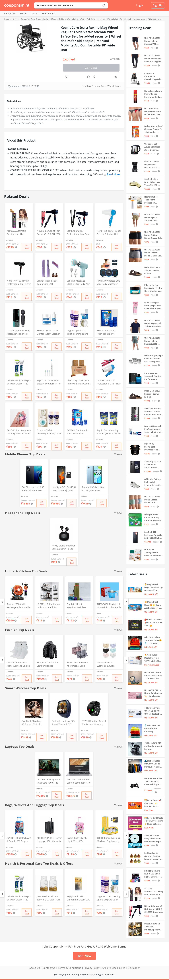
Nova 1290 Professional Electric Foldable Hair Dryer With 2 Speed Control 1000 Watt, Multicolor (109, 233)
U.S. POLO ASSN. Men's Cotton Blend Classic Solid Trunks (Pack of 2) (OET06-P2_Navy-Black (153, 235)
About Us (35, 968)
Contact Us (49, 968)
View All (119, 454)
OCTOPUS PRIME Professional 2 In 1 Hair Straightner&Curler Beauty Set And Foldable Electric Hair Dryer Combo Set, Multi (109, 382)
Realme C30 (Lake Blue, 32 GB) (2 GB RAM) (94, 489)
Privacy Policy (92, 968)
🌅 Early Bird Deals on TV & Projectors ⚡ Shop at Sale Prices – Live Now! (154, 821)
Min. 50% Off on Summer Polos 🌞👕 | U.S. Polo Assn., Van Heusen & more (154, 640)
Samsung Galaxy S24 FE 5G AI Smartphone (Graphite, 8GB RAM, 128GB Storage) (153, 465)
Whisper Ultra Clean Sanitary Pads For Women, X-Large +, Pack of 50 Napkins (153, 517)
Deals (34, 13)
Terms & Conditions (70, 968)
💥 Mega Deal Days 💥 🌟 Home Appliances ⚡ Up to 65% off (153, 605)
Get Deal (91, 68)
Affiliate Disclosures (114, 968)
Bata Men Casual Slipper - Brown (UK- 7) (153, 394)
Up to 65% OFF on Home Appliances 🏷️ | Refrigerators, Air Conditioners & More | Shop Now (154, 693)
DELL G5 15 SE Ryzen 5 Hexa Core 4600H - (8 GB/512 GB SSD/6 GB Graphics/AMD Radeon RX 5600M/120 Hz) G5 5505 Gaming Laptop (48, 781)
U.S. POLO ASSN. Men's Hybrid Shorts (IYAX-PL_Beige (152, 217)
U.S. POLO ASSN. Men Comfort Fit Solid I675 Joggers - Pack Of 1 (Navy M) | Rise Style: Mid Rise (153, 59)
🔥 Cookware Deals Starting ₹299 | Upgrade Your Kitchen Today (152, 658)
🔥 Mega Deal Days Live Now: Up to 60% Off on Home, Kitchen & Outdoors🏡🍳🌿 (153, 587)
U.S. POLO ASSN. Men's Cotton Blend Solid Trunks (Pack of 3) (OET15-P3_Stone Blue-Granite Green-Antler (153, 500)
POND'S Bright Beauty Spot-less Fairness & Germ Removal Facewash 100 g (153, 306)
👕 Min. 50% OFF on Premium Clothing (152, 728)
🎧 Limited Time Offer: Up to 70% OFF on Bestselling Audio (153, 711)
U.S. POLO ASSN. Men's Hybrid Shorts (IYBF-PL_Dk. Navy (152, 41)
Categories (10, 13)
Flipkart (84, 496)
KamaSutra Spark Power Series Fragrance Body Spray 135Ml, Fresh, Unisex (153, 94)
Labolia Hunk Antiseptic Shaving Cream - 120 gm (19, 382)
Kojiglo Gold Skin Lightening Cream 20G (78, 898)
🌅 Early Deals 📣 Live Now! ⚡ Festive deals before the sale (153, 803)
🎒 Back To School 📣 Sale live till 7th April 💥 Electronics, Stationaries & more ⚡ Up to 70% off (153, 623)
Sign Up (158, 5)
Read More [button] (113, 174)
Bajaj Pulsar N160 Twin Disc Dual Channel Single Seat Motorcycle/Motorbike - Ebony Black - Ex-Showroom (153, 781)
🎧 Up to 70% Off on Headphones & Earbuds (153, 746)
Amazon (115, 59)
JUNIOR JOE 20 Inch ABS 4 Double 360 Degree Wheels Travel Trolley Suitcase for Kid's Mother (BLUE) (19, 840)
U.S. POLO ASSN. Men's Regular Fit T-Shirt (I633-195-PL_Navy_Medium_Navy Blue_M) (153, 323)
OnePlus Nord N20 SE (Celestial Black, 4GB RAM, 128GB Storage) (33, 489)
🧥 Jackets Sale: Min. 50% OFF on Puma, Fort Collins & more (153, 764)
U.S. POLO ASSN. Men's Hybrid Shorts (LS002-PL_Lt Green (152, 341)
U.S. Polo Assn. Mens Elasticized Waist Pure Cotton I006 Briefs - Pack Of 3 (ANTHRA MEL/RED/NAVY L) (154, 112)
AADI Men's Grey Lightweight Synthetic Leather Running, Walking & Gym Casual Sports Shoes (153, 482)
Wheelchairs (114, 86)
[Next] (126, 602)
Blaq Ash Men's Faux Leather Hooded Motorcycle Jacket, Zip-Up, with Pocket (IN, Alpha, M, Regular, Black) (48, 664)
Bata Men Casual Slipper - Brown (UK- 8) (153, 270)
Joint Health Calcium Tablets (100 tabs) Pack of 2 (49, 898)
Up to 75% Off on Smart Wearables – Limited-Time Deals (153, 676)
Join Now (84, 956)
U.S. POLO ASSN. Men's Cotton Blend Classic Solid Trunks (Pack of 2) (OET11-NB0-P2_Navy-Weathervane (153, 253)
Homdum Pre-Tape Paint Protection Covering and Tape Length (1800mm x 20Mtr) (154, 200)
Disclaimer (134, 968)
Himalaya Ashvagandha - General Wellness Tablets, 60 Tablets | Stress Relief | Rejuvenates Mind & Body (154, 553)
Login (140, 5)
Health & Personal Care (94, 86)
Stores (23, 13)
